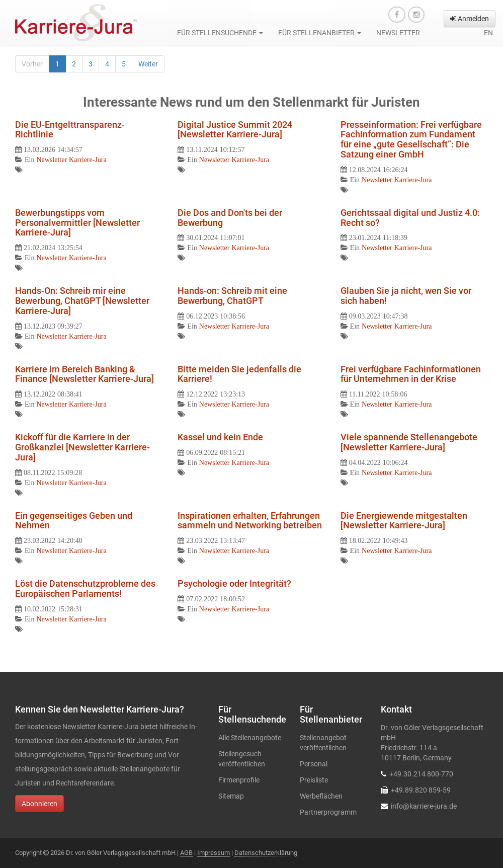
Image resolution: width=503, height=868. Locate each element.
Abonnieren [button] (39, 804)
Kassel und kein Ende (220, 437)
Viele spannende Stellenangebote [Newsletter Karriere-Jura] (409, 442)
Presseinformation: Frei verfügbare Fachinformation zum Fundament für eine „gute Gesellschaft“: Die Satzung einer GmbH (411, 139)
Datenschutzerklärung (266, 853)
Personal (314, 764)
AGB (186, 853)
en (488, 33)
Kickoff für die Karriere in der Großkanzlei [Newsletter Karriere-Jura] (82, 447)
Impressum (214, 853)
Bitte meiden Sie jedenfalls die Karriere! (239, 374)
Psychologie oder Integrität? (234, 583)
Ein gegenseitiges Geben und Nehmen (74, 521)
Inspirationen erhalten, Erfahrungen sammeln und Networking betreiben (250, 521)
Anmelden (470, 19)
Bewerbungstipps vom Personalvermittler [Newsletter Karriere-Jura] (77, 223)
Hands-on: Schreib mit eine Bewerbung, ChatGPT (232, 296)
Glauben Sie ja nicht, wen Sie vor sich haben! (406, 296)
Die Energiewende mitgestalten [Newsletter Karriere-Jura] (404, 521)
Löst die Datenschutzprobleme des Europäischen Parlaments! (85, 588)
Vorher (32, 64)
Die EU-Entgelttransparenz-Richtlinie (70, 130)
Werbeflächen (321, 796)
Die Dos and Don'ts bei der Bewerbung (230, 218)
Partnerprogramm (328, 812)
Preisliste (314, 780)
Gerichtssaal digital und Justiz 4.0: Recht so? (410, 218)
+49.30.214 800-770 (421, 774)
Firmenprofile (239, 780)
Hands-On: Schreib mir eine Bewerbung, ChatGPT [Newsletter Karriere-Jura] (82, 301)
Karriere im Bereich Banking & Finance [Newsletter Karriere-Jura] (85, 374)
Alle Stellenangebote (250, 738)
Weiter (148, 64)
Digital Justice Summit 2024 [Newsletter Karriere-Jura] (235, 130)
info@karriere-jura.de (424, 806)
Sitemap (231, 796)
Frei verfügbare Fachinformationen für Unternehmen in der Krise (411, 374)
